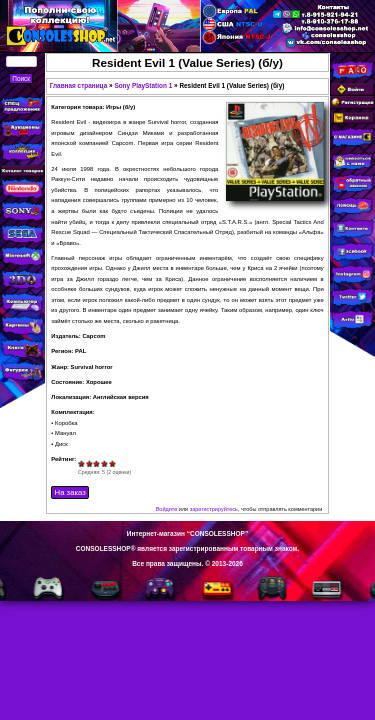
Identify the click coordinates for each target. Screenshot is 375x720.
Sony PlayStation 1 (143, 85)
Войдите (167, 509)
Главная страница (79, 85)
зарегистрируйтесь (214, 509)
